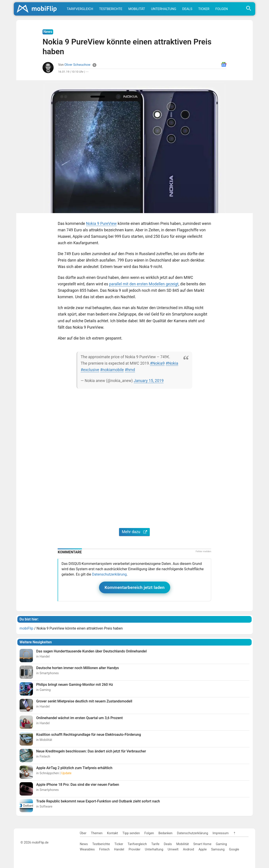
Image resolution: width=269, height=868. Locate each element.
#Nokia (172, 363)
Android (188, 849)
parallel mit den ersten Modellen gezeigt (144, 284)
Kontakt (113, 833)
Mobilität (137, 9)
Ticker (204, 9)
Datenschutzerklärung (109, 574)
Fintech (104, 849)
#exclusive (90, 370)
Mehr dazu (134, 532)
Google (234, 849)
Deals (187, 9)
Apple (203, 849)
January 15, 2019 (149, 381)
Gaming (221, 844)
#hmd (130, 370)
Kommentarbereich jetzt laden (135, 587)
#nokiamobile (112, 370)
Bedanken (165, 833)
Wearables (87, 849)
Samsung (218, 849)
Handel (119, 849)
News (84, 844)
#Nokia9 (157, 363)
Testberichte (111, 9)
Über (83, 833)
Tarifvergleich (80, 9)
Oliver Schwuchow (77, 65)
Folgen (222, 9)
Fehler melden (203, 551)
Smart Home (202, 844)
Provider (134, 849)
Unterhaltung (164, 9)
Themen (97, 833)
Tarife (155, 844)
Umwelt (173, 849)
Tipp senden (131, 833)
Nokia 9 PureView (101, 224)
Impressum (220, 833)
